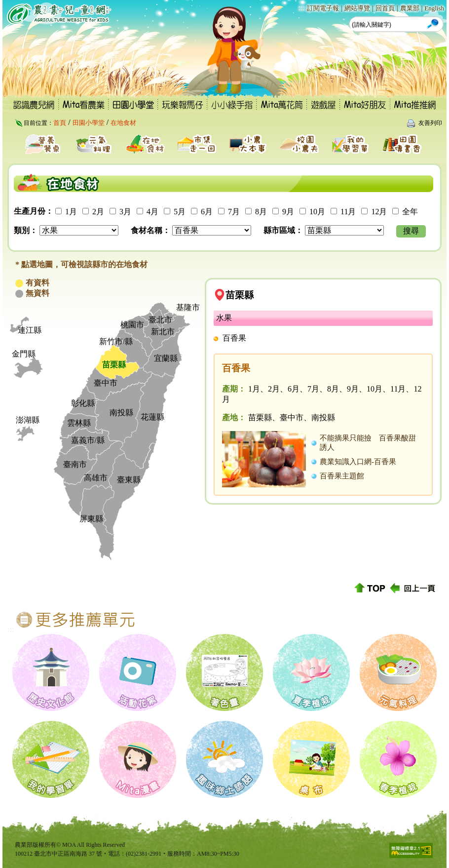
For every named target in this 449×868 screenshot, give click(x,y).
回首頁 (385, 8)
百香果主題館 (342, 476)
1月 (71, 212)
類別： (26, 230)
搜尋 (411, 231)
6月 (207, 212)
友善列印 (430, 123)
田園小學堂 (89, 123)
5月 (180, 212)
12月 (379, 212)
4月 (152, 212)
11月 (348, 212)
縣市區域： (283, 230)
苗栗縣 (240, 295)
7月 (234, 212)
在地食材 (123, 123)
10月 (317, 212)
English (434, 8)
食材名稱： (150, 230)
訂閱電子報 (323, 8)
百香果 (234, 338)
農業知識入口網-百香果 (358, 462)
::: (302, 8)
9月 (288, 212)
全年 (410, 212)
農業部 (410, 8)
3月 (125, 212)
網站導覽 (357, 8)
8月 (261, 212)
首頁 (60, 123)
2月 (98, 212)
